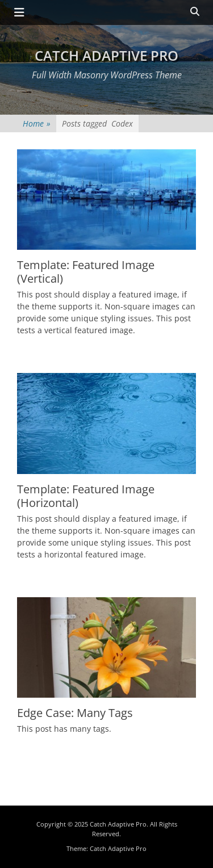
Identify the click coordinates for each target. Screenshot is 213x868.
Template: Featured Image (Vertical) (86, 272)
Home (37, 123)
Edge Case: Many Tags (75, 713)
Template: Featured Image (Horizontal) (86, 496)
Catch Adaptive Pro (106, 55)
